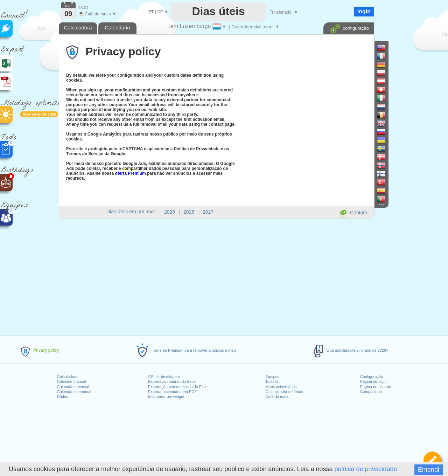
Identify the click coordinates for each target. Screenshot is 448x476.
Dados (63, 396)
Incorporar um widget (166, 396)
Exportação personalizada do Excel (178, 387)
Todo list (272, 381)
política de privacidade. (367, 469)
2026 (189, 212)
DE (160, 12)
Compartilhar (371, 392)
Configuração (372, 377)
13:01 (83, 8)
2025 (170, 212)
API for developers (164, 377)
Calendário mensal (73, 387)
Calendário (117, 27)
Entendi (429, 470)
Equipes (272, 377)
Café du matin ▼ (97, 14)
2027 (208, 212)
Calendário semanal (74, 392)
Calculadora (67, 377)
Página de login (373, 381)
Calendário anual (72, 381)
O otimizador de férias (284, 392)
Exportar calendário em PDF (172, 392)
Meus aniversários (281, 387)
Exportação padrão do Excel (172, 381)
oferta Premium (131, 173)
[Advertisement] (216, 276)
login (364, 11)
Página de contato (376, 387)
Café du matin (277, 396)
